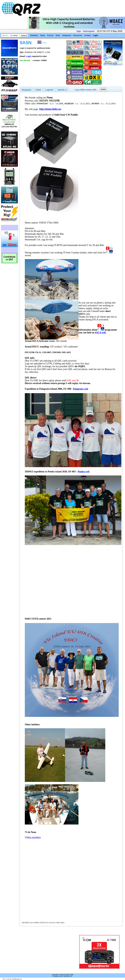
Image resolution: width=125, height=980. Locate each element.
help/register (89, 31)
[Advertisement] (50, 952)
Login (95, 35)
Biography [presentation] (27, 90)
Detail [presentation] (38, 90)
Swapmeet (67, 35)
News (43, 35)
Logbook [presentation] (49, 90)
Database (34, 35)
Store (58, 35)
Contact (87, 35)
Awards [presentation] (62, 90)
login (79, 31)
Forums (50, 35)
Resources (78, 35)
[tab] (27, 90)
